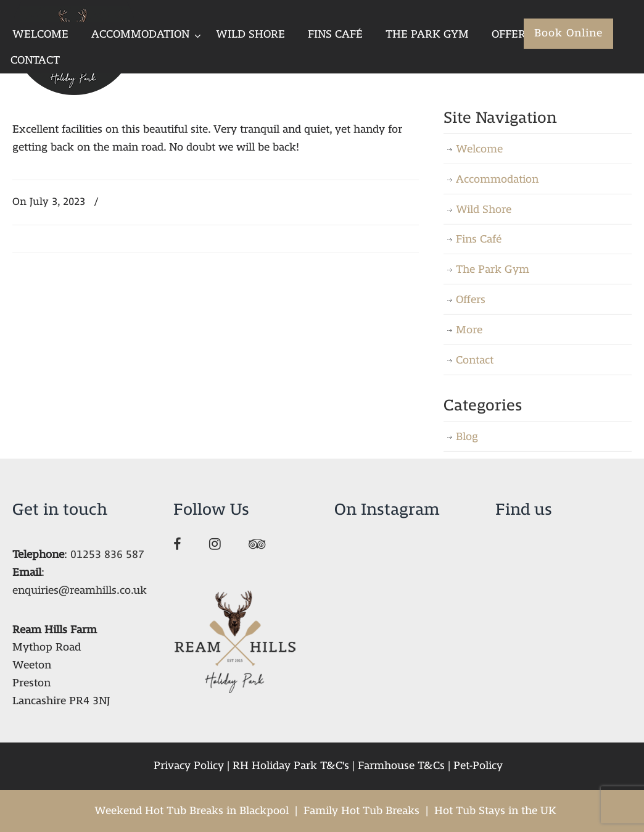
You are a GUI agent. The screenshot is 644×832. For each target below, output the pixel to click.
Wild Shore (484, 210)
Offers (471, 300)
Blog (467, 437)
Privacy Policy (189, 766)
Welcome (479, 149)
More (469, 330)
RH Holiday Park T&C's (291, 766)
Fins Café (479, 239)
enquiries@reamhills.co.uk (80, 590)
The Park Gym (493, 269)
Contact (475, 360)
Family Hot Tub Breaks (361, 811)
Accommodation (497, 179)
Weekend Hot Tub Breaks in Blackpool (192, 811)
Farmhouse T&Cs (401, 766)
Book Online (568, 33)
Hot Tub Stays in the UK (495, 811)
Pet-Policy (478, 766)
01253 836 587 (107, 555)
